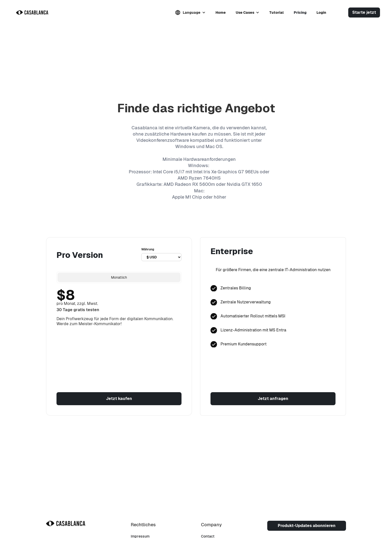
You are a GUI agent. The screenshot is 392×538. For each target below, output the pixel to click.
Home (221, 13)
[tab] (119, 277)
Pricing (300, 13)
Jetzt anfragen (273, 399)
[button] (191, 13)
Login (321, 13)
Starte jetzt (364, 12)
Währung (148, 249)
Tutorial (276, 13)
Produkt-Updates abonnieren (307, 526)
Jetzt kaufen (119, 399)
